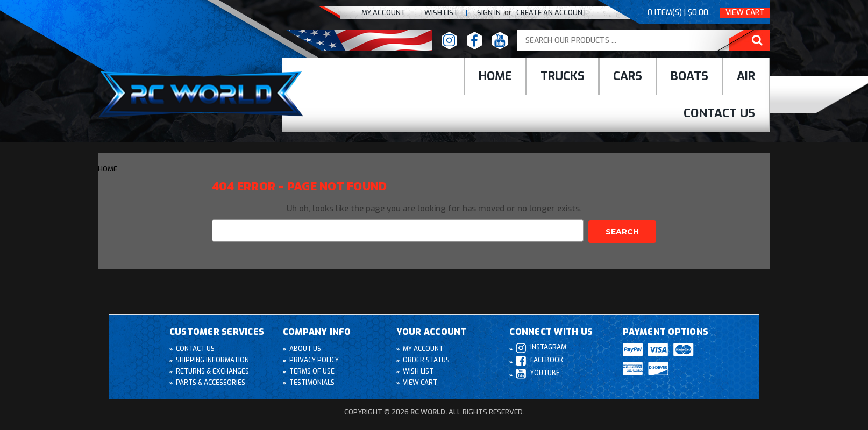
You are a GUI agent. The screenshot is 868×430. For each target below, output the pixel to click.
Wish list (441, 13)
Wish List (418, 370)
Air (746, 76)
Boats (689, 76)
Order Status (427, 359)
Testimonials (312, 382)
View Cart (745, 13)
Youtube (538, 373)
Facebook (539, 360)
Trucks (563, 76)
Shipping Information (213, 359)
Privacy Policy (314, 359)
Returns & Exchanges (213, 370)
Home (495, 76)
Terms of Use (312, 370)
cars (628, 76)
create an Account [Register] (552, 13)
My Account (383, 13)
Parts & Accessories (211, 382)
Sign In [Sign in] (490, 13)
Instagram (541, 347)
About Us (305, 348)
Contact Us (719, 113)
